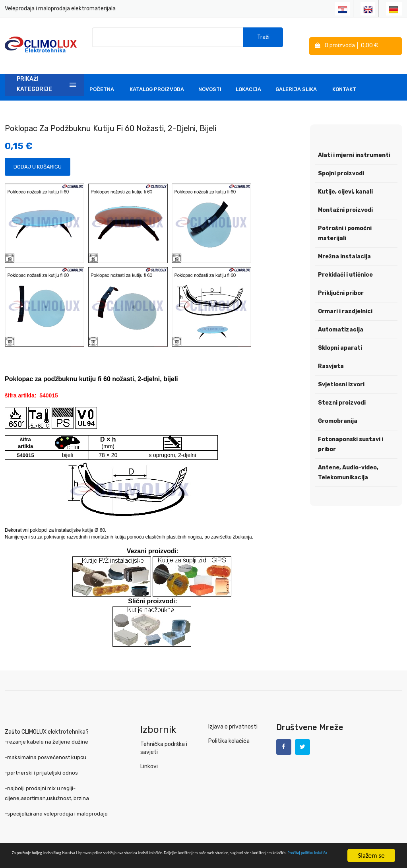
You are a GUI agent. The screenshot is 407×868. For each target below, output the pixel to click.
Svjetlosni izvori (341, 373)
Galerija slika (296, 77)
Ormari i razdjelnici (345, 299)
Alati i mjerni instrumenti (354, 143)
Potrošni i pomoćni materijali (345, 221)
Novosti (210, 77)
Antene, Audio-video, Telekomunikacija (348, 461)
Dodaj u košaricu (38, 155)
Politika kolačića (228, 729)
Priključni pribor (341, 281)
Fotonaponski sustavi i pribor (351, 432)
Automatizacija (341, 318)
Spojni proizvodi (341, 162)
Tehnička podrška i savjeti (163, 736)
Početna (102, 77)
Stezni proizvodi (342, 391)
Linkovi (149, 755)
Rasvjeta (331, 354)
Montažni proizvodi (345, 198)
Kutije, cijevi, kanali (345, 180)
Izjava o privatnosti (232, 715)
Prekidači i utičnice (345, 263)
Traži (263, 40)
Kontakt (344, 77)
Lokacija (248, 77)
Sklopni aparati (340, 336)
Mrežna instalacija (344, 245)
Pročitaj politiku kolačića (179, 859)
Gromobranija (338, 409)
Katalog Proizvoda (157, 77)
